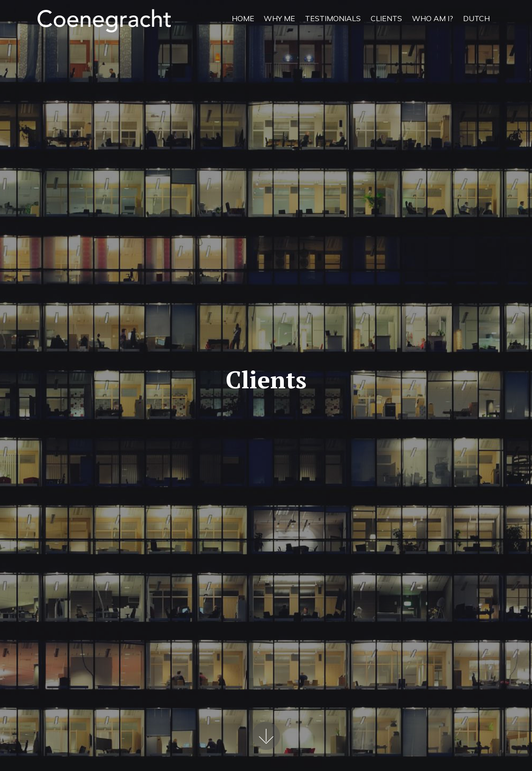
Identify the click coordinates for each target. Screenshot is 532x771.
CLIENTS (386, 18)
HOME (243, 18)
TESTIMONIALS (333, 18)
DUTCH (476, 18)
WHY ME (279, 18)
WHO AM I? (433, 18)
